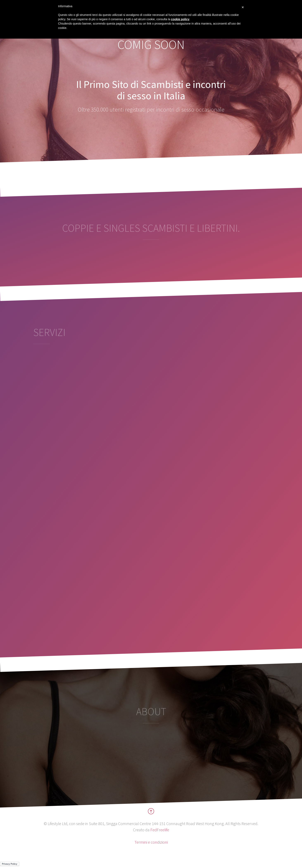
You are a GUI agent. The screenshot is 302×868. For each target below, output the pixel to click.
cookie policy (180, 19)
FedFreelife (160, 830)
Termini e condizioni (151, 842)
